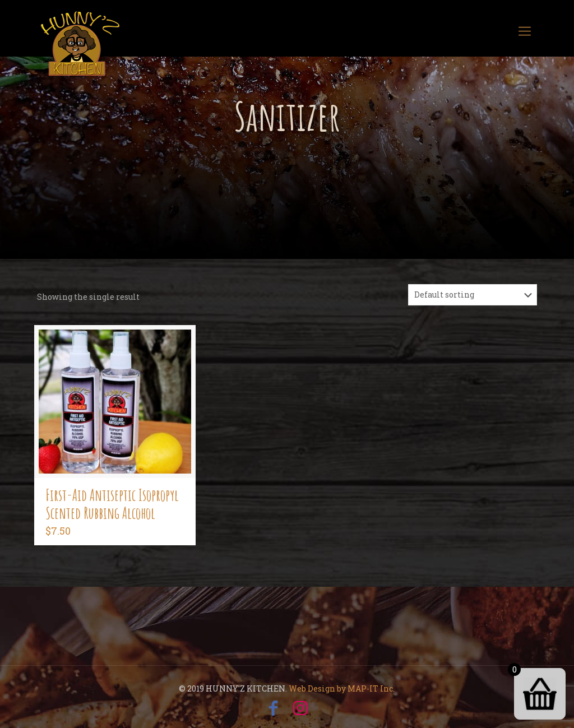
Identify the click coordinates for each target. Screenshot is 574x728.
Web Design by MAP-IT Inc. (342, 688)
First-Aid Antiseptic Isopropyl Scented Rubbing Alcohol (112, 504)
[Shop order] (473, 295)
